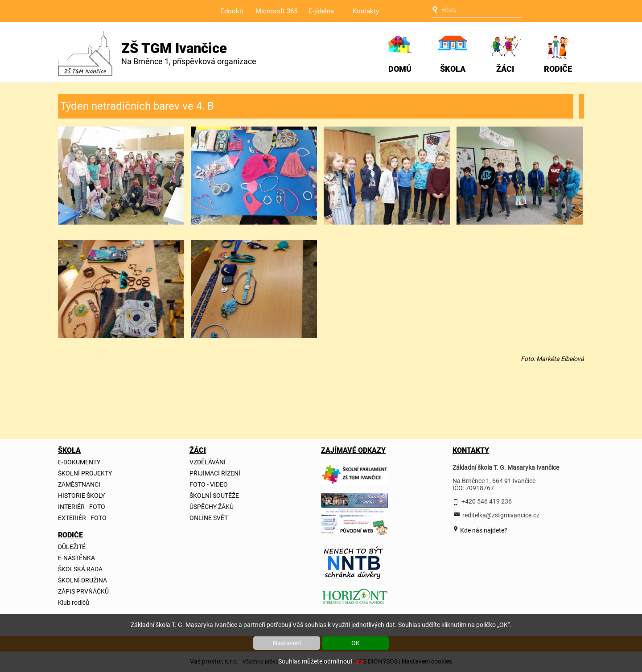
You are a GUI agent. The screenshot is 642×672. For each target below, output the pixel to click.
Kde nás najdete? (483, 530)
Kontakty (366, 11)
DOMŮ (400, 69)
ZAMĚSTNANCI (79, 484)
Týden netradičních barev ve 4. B (137, 106)
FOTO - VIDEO (209, 484)
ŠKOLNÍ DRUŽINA (82, 580)
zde (359, 661)
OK (356, 643)
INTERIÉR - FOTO (82, 507)
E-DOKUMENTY (79, 462)
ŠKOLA (453, 69)
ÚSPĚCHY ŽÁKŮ (212, 507)
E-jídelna (321, 11)
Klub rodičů (74, 602)
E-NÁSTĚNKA (76, 558)
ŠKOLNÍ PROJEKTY (85, 473)
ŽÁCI (505, 69)
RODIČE (558, 69)
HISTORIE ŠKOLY (81, 496)
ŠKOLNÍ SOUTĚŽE (214, 496)
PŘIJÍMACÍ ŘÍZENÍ (215, 473)
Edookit (232, 11)
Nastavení (287, 643)
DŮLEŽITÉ (72, 547)
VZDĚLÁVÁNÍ (208, 462)
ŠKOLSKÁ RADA (80, 569)
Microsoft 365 (276, 11)
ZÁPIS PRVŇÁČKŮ (83, 591)
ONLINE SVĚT (209, 518)
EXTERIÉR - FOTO (82, 518)
